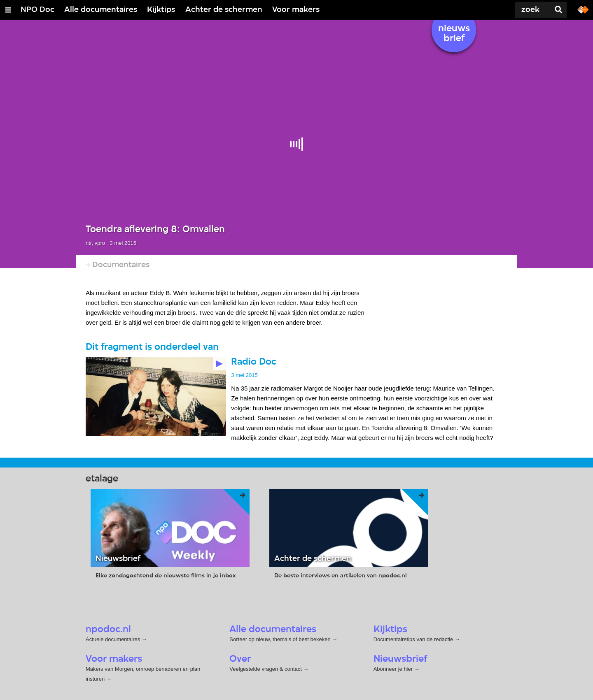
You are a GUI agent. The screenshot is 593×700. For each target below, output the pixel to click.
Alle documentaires (101, 10)
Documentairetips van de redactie (413, 639)
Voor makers (296, 10)
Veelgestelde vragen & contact (266, 669)
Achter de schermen (224, 10)
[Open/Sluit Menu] (8, 10)
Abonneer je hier (394, 669)
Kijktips (161, 10)
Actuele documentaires (113, 639)
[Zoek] (519, 10)
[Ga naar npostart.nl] (583, 9)
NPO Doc (37, 10)
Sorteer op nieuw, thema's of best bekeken (280, 639)
